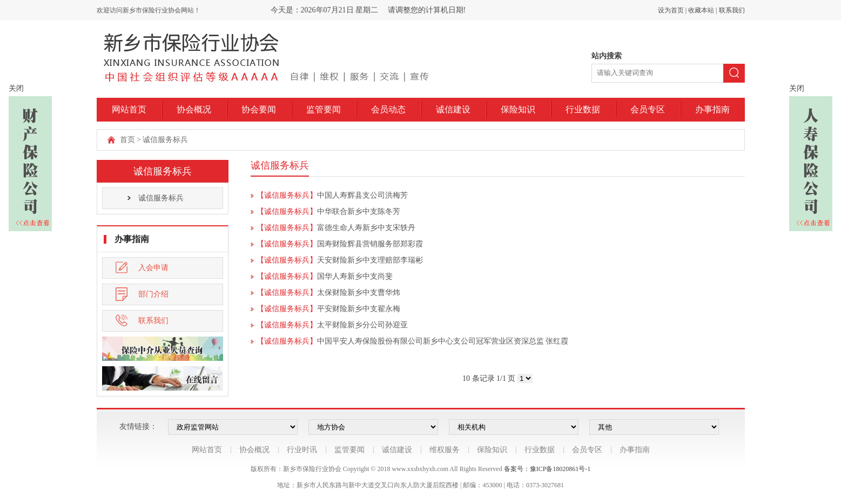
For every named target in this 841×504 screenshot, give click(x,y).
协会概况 (194, 109)
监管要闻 (324, 109)
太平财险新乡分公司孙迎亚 (362, 325)
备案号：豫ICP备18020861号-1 (547, 469)
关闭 (16, 88)
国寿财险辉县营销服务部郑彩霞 (370, 244)
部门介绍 (142, 294)
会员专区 (648, 109)
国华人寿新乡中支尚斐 (355, 276)
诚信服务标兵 (165, 140)
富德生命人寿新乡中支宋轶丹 (366, 228)
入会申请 (142, 268)
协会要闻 (259, 109)
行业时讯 (302, 450)
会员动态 (388, 109)
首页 (127, 140)
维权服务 (445, 450)
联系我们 (732, 10)
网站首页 (129, 109)
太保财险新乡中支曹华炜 (359, 293)
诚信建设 (453, 109)
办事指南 (712, 109)
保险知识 (518, 109)
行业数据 (583, 109)
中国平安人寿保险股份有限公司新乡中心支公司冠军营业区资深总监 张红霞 (443, 341)
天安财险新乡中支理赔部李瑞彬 (370, 260)
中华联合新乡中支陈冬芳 (359, 211)
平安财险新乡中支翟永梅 (359, 309)
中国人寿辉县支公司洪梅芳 (362, 195)
